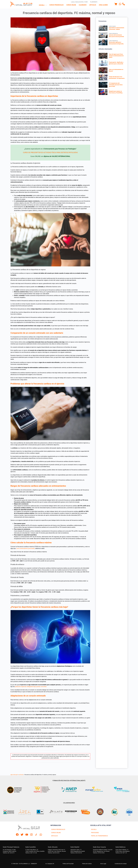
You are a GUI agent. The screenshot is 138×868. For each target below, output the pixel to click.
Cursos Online (71, 5)
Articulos (93, 5)
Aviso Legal (103, 864)
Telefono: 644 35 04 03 (54, 853)
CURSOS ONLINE (56, 833)
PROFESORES (95, 833)
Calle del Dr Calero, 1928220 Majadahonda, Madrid (78, 850)
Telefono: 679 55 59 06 (99, 853)
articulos (21, 775)
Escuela (43, 5)
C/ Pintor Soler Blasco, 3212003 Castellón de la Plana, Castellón (35, 850)
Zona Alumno (103, 5)
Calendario (83, 5)
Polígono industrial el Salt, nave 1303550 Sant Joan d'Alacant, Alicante (57, 850)
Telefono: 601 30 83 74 (9, 853)
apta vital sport (14, 775)
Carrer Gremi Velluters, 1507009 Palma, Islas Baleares (123, 850)
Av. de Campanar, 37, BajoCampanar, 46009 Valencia (10, 850)
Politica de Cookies (87, 864)
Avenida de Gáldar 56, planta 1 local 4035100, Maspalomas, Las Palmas (103, 850)
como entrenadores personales (25, 548)
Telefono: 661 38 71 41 (121, 853)
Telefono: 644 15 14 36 (31, 853)
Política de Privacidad (68, 864)
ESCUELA (94, 829)
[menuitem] (43, 5)
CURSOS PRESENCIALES (58, 829)
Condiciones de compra (121, 864)
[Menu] (116, 4)
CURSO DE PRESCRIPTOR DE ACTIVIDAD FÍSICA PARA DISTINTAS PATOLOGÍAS (50, 153)
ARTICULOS (54, 836)
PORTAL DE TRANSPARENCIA (99, 836)
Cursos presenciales (56, 5)
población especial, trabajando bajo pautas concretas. (31, 687)
